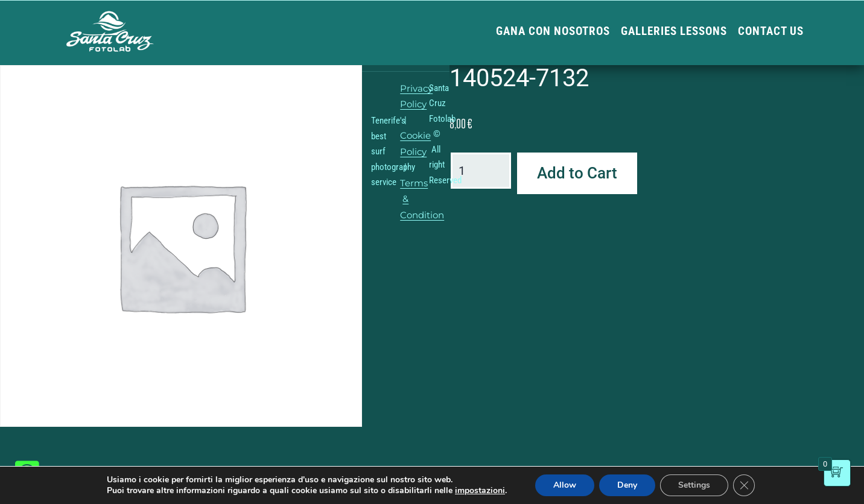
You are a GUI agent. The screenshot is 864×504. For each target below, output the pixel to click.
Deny (627, 485)
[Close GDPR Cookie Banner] (744, 485)
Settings (694, 485)
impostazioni (480, 491)
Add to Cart (577, 173)
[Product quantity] (481, 171)
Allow (565, 485)
